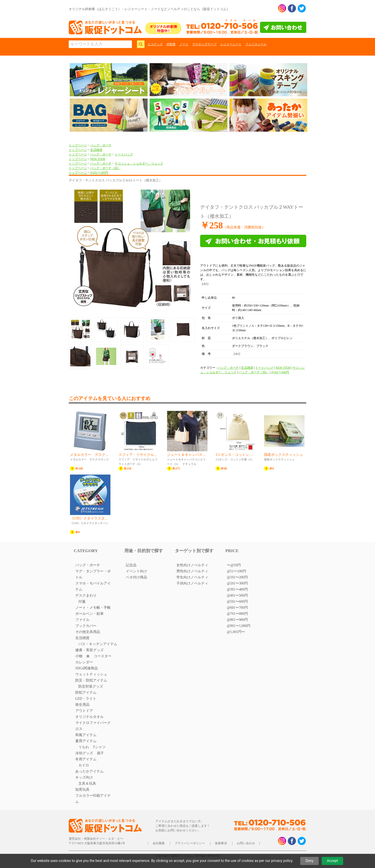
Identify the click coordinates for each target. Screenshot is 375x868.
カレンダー (84, 662)
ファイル (82, 620)
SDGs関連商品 (87, 668)
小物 (79, 656)
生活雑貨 (96, 150)
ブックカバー (86, 626)
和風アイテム (86, 735)
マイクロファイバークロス (93, 726)
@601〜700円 (237, 608)
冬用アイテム (86, 759)
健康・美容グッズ (89, 650)
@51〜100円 (237, 571)
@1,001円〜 (236, 632)
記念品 (131, 565)
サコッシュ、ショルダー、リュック (139, 163)
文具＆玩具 (87, 783)
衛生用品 (82, 705)
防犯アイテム (86, 693)
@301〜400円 (237, 589)
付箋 (82, 602)
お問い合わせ (246, 843)
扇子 (100, 753)
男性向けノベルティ (192, 571)
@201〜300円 (99, 173)
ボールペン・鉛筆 (89, 614)
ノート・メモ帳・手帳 (93, 608)
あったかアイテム (89, 771)
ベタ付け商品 (136, 577)
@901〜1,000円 (239, 626)
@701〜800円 (237, 614)
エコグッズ (155, 44)
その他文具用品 (88, 632)
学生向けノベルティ (192, 577)
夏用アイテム (86, 741)
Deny (309, 861)
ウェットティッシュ (91, 674)
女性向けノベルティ (192, 565)
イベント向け (136, 571)
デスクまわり (86, 595)
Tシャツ (99, 747)
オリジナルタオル (89, 717)
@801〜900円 (237, 620)
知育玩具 (82, 790)
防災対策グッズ (91, 686)
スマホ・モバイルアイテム (93, 586)
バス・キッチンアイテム (98, 644)
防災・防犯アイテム (91, 680)
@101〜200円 (237, 577)
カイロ (84, 765)
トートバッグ (124, 154)
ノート (184, 44)
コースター (103, 656)
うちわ (84, 747)
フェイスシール (256, 44)
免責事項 (221, 843)
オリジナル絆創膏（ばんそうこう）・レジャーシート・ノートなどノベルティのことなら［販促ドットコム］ (149, 9)
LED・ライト (86, 699)
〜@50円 (234, 565)
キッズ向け (84, 777)
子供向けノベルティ (192, 583)
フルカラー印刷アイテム (93, 799)
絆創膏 (171, 44)
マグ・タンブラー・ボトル (93, 574)
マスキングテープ (204, 44)
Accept (333, 861)
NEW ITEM (98, 159)
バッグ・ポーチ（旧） (105, 168)
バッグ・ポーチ (101, 145)
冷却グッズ (84, 753)
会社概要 (159, 843)
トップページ (78, 145)
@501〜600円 (237, 602)
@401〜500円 (237, 595)
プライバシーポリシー (190, 843)
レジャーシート (231, 44)
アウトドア (84, 711)
